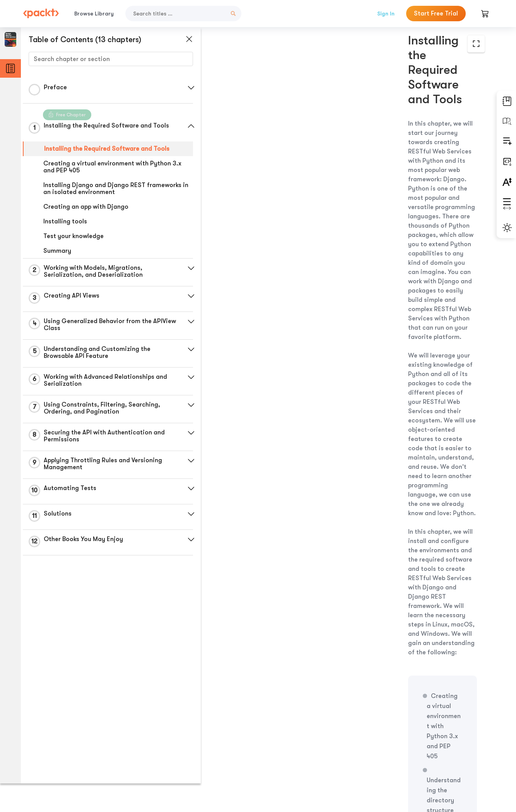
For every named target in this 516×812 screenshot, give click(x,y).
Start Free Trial (436, 14)
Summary (57, 251)
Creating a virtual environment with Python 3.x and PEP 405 (112, 167)
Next (436, 754)
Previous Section (255, 754)
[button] (184, 88)
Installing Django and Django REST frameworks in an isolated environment (112, 189)
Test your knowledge (73, 236)
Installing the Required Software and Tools (107, 149)
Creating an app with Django (86, 207)
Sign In (386, 14)
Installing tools (65, 221)
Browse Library (94, 14)
